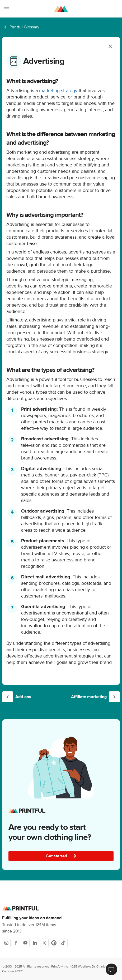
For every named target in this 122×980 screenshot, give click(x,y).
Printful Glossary (24, 27)
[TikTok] (63, 943)
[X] (44, 943)
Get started (62, 856)
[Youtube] (25, 943)
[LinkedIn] (35, 943)
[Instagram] (6, 943)
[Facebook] (16, 943)
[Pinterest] (54, 943)
